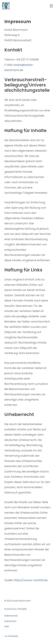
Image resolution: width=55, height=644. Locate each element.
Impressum (10, 621)
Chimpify (22, 609)
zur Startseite (11, 636)
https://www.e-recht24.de (31, 580)
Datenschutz (11, 616)
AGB (7, 627)
